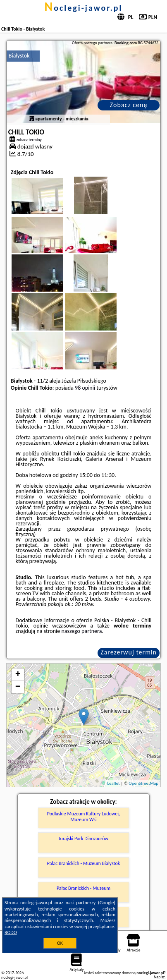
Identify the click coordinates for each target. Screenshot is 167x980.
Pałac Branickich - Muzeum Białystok (83, 863)
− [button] (18, 687)
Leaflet (113, 783)
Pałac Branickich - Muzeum (83, 888)
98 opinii (85, 388)
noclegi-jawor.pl (83, 8)
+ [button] (18, 675)
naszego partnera (81, 631)
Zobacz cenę (129, 105)
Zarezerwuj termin (129, 652)
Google (107, 903)
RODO (11, 932)
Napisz (159, 977)
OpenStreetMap (143, 783)
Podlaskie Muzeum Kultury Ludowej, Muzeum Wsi (83, 817)
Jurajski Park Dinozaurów (83, 839)
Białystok (19, 56)
